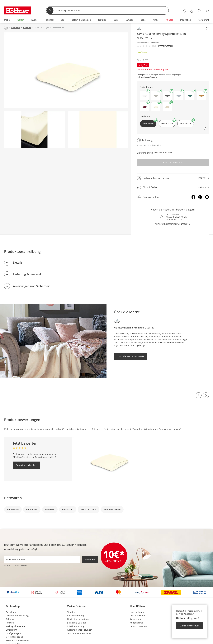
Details (18, 262)
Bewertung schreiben (27, 465)
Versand (154, 77)
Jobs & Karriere (137, 616)
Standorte (72, 612)
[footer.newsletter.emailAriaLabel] (42, 559)
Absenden (90, 559)
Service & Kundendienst (18, 640)
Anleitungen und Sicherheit (31, 286)
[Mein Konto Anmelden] (192, 11)
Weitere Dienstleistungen (80, 630)
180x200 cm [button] (187, 123)
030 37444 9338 (173, 215)
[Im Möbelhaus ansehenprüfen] (173, 178)
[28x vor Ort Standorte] (185, 11)
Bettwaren (13, 498)
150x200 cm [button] (168, 123)
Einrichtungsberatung (78, 619)
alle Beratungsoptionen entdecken (172, 224)
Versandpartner (163, 153)
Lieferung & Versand (27, 274)
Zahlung (10, 619)
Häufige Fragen (13, 633)
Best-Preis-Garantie (77, 623)
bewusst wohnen (138, 626)
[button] (145, 95)
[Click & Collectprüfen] (173, 187)
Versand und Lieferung (17, 616)
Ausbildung (136, 619)
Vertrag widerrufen (15, 626)
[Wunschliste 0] (199, 11)
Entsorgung (12, 630)
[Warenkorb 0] (207, 11)
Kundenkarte (136, 623)
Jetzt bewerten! (166, 46)
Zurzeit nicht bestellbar (173, 162)
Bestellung (11, 612)
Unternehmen (137, 612)
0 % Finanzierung (14, 637)
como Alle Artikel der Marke (131, 356)
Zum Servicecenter (190, 626)
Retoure (10, 623)
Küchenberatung (75, 616)
